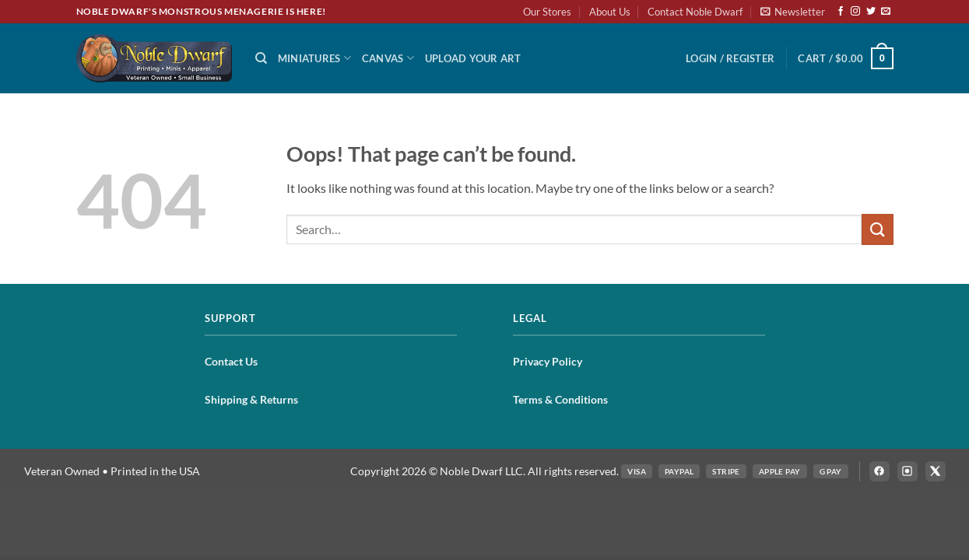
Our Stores (547, 12)
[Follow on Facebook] (841, 12)
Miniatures (314, 58)
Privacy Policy (548, 361)
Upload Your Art (473, 58)
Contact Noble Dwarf (695, 12)
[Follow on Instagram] (855, 12)
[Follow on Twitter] (871, 12)
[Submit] (877, 229)
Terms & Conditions (560, 399)
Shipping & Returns (251, 399)
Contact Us (231, 361)
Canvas (388, 58)
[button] (793, 12)
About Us (610, 12)
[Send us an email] (886, 12)
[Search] (261, 58)
